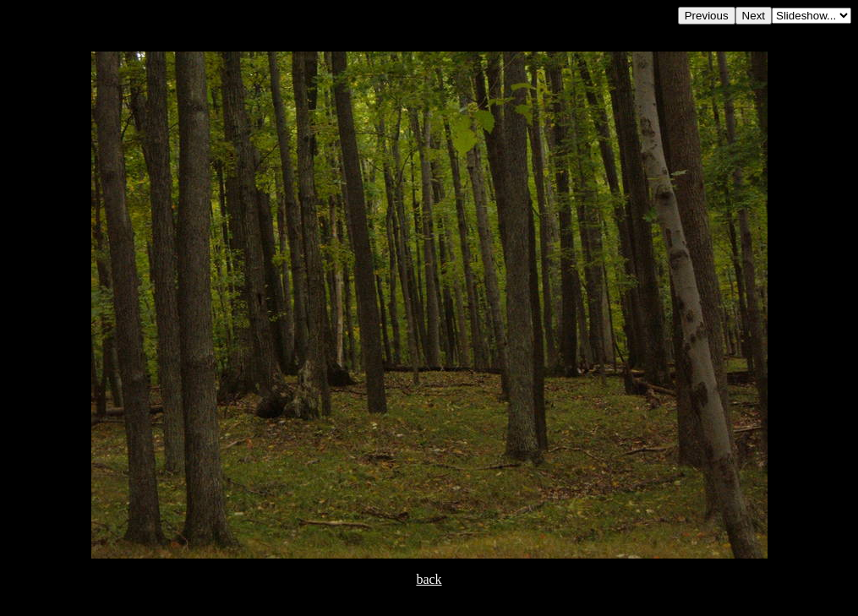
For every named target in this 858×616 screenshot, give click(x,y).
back (429, 579)
